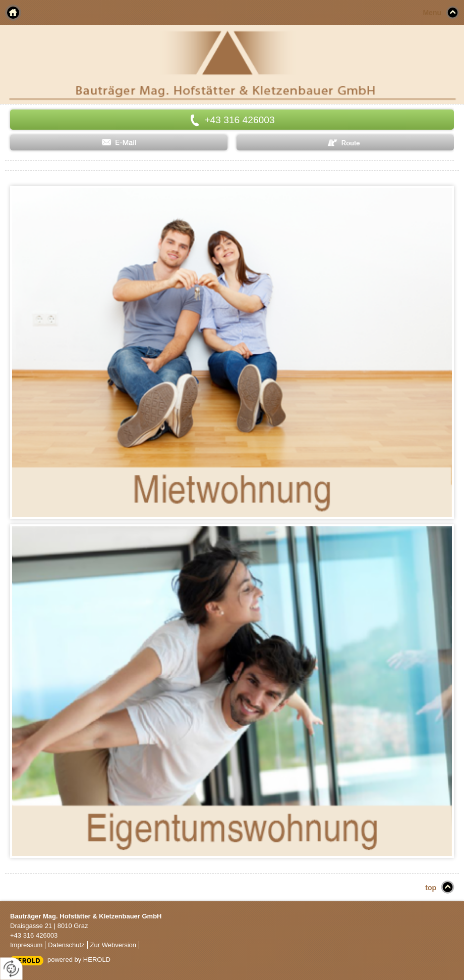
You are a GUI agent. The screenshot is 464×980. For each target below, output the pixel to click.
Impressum (26, 945)
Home (13, 13)
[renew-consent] (11, 969)
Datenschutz (66, 945)
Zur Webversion (113, 945)
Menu (432, 13)
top (431, 888)
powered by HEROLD (79, 960)
